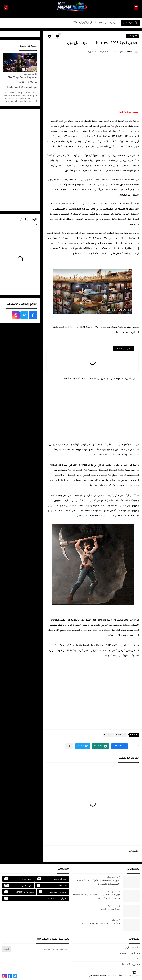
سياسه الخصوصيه (129, 953)
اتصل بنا (134, 959)
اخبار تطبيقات (52, 885)
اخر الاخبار (108, 735)
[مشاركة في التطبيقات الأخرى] (69, 746)
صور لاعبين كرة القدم (111, 909)
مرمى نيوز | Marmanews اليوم (103, 976)
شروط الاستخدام (129, 964)
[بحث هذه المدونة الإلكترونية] (40, 949)
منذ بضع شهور (29, 74)
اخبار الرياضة (52, 879)
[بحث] (6, 7)
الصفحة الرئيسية (130, 947)
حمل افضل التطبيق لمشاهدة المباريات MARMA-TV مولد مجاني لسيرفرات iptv (97, 897)
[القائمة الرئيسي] (136, 7)
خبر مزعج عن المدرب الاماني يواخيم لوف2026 (95, 23)
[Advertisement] (93, 84)
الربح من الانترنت (53, 892)
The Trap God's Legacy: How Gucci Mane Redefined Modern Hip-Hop (22, 83)
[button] (120, 746)
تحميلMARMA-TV (36, 898)
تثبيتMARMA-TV (19, 892)
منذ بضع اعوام (113, 877)
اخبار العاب (132, 36)
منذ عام (115, 920)
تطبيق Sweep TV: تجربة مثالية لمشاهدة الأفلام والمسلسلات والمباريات (99, 882)
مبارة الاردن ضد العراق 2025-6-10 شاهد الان (100, 924)
